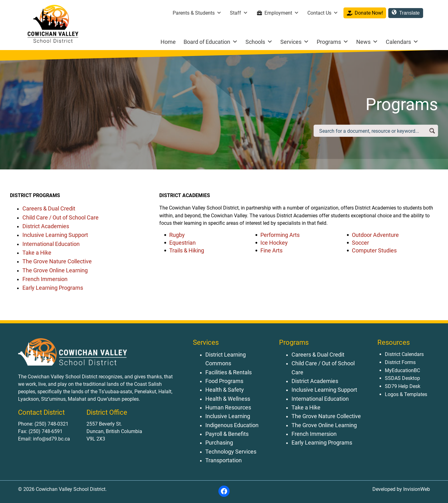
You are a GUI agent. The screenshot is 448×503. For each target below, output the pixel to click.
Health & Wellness (228, 399)
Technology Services (231, 452)
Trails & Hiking (187, 251)
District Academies (46, 226)
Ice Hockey (274, 243)
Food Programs (224, 381)
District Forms (400, 362)
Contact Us (323, 13)
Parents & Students (197, 13)
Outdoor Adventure (375, 235)
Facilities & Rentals (229, 372)
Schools (259, 42)
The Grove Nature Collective (57, 261)
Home (168, 42)
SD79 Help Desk (403, 386)
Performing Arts (280, 235)
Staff (239, 13)
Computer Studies (374, 251)
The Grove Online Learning (55, 270)
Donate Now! (369, 13)
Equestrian (182, 243)
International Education (51, 244)
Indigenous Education (232, 425)
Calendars (402, 42)
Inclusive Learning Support (55, 235)
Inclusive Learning (228, 416)
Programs (333, 42)
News (367, 42)
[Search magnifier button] (432, 131)
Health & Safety (225, 390)
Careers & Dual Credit (49, 209)
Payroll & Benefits (227, 434)
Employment (282, 13)
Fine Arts (271, 251)
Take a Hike (37, 253)
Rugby (177, 235)
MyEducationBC (402, 370)
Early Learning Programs (53, 288)
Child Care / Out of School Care (61, 218)
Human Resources (228, 408)
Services (295, 42)
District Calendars (404, 354)
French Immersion (45, 279)
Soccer (360, 243)
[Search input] (372, 131)
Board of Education (211, 42)
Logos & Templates (406, 394)
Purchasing (219, 443)
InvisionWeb (416, 489)
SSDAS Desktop (402, 378)
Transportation (224, 460)
